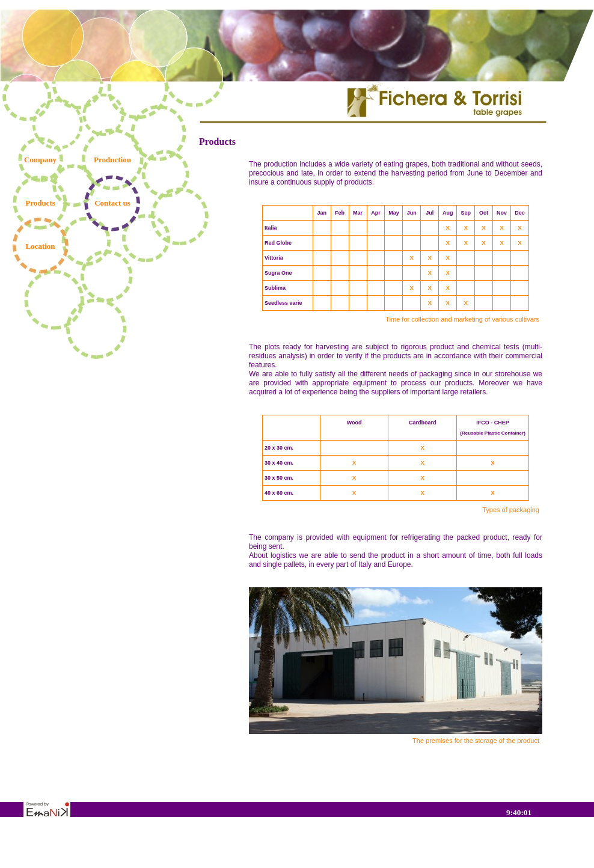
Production (112, 160)
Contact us (112, 203)
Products (40, 203)
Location (40, 246)
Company (40, 160)
